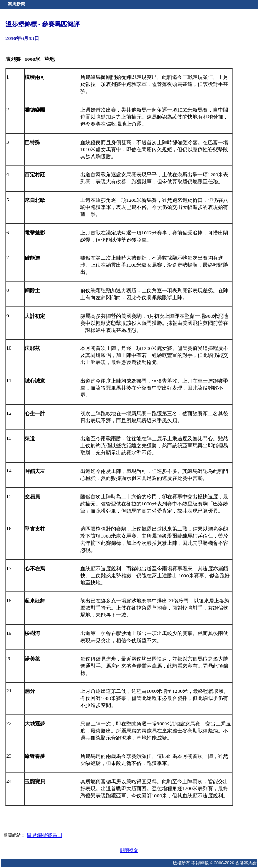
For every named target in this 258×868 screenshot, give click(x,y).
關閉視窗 (129, 850)
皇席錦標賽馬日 (45, 835)
